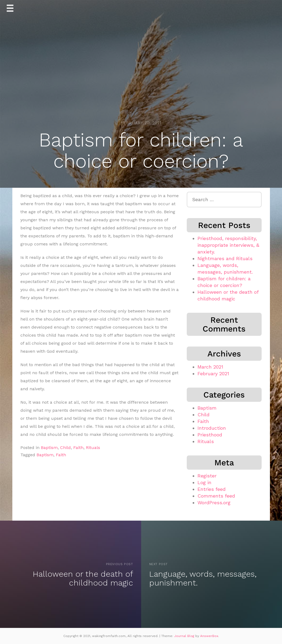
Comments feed (216, 496)
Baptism (49, 448)
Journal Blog (185, 636)
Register (207, 476)
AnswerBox (209, 636)
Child (65, 448)
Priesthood (210, 435)
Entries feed (212, 489)
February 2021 (213, 373)
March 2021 (210, 367)
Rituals (93, 448)
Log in (204, 482)
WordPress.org (214, 503)
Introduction (212, 428)
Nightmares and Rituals (225, 258)
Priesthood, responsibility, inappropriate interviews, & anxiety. (228, 245)
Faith (78, 448)
